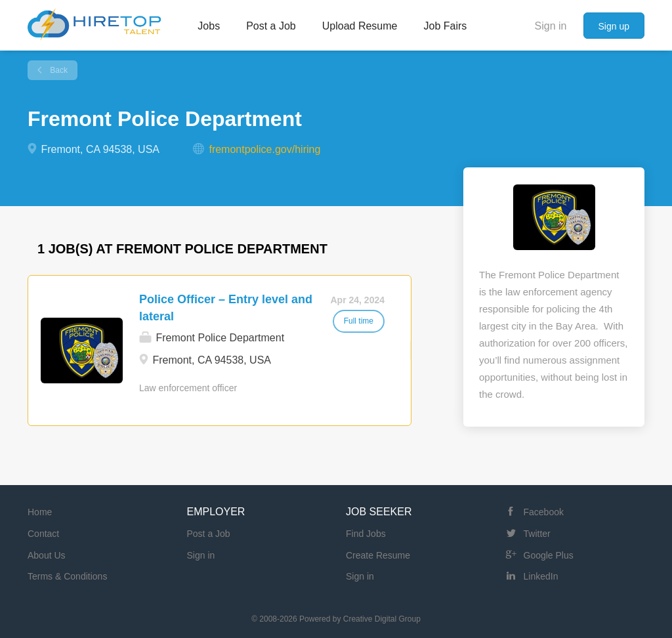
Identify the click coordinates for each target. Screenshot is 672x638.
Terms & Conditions (67, 576)
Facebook (544, 512)
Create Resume (378, 555)
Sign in (551, 26)
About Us (47, 555)
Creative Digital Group (382, 619)
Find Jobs (366, 534)
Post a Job (209, 534)
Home (40, 512)
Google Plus (549, 555)
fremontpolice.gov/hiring (264, 149)
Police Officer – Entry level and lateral (226, 308)
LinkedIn (541, 576)
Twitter (537, 534)
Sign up (614, 26)
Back (58, 70)
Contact (43, 534)
